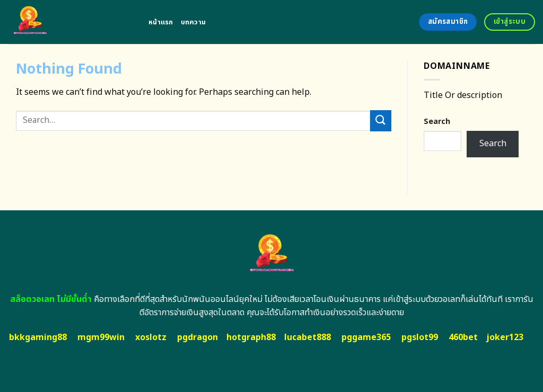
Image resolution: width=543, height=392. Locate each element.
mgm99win (101, 337)
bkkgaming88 (38, 337)
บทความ (194, 22)
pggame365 (366, 337)
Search (437, 122)
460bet (463, 337)
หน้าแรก (161, 22)
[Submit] (381, 121)
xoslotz (151, 337)
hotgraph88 (251, 337)
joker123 (505, 337)
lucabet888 (308, 337)
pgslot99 (420, 337)
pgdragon (198, 337)
